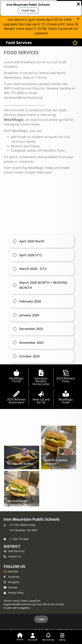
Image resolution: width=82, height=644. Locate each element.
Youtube (11, 587)
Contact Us (12, 556)
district (12, 546)
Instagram (12, 582)
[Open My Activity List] (48, 637)
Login (41, 619)
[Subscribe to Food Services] (75, 42)
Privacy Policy (14, 593)
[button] (78, 19)
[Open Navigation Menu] (62, 637)
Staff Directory (14, 551)
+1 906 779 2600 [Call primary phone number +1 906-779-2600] (19, 539)
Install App (28, 10)
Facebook (11, 577)
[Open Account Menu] (33, 637)
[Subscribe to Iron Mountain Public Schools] (11, 571)
